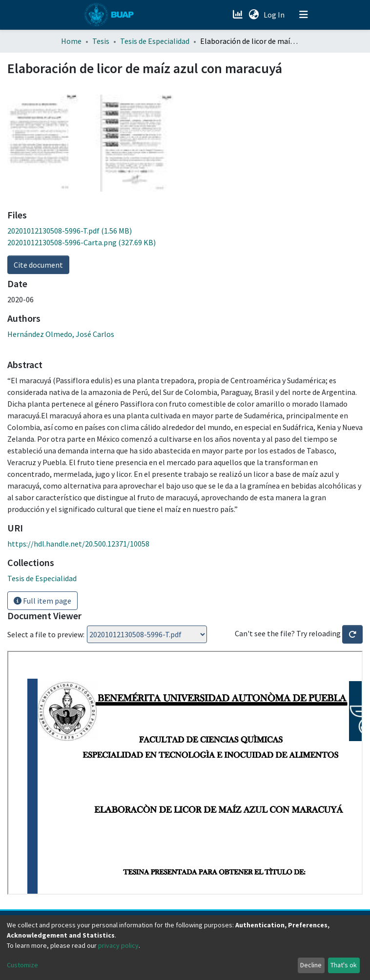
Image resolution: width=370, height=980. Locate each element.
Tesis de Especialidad (155, 41)
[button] (254, 15)
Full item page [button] (42, 601)
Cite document (38, 265)
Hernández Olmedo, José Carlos (61, 334)
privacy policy (118, 945)
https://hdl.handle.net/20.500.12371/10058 (78, 544)
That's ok (344, 965)
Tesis (101, 41)
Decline (311, 965)
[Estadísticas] (238, 15)
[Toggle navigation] (304, 15)
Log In (275, 15)
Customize (22, 965)
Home (71, 41)
